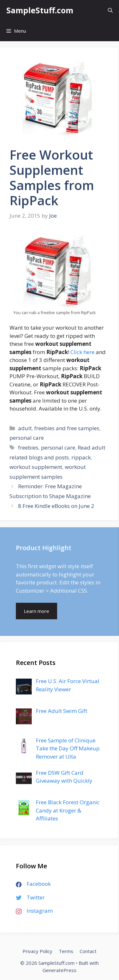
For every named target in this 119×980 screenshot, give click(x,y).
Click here (83, 352)
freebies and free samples (67, 428)
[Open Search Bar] (110, 10)
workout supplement (36, 467)
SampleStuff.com (40, 10)
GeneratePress (60, 970)
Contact (88, 951)
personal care (27, 438)
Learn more (36, 611)
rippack (81, 457)
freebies (28, 447)
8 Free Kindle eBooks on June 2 (56, 506)
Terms (66, 951)
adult (25, 428)
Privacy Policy (37, 951)
